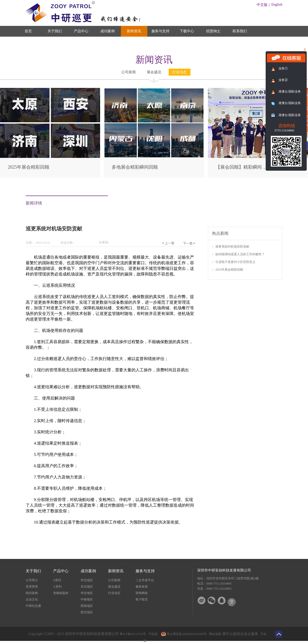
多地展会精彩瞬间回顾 (135, 167)
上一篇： (168, 243)
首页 (28, 31)
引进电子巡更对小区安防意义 (235, 262)
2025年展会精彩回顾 (28, 167)
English (277, 4)
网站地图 (214, 634)
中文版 (262, 5)
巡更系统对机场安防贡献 (232, 247)
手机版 (152, 634)
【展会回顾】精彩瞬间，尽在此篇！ (253, 167)
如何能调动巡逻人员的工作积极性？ (240, 254)
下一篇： (189, 243)
